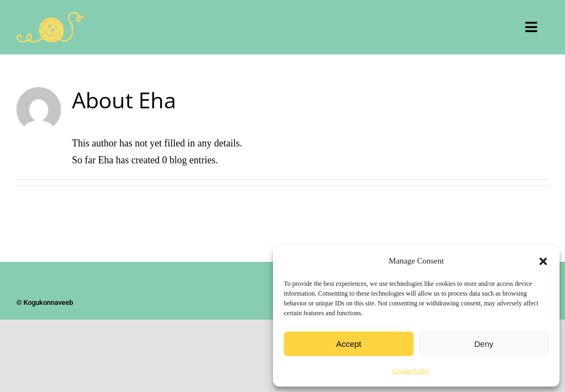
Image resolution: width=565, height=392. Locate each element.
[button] (543, 261)
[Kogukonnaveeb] (50, 17)
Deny (484, 344)
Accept (349, 344)
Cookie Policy (411, 371)
